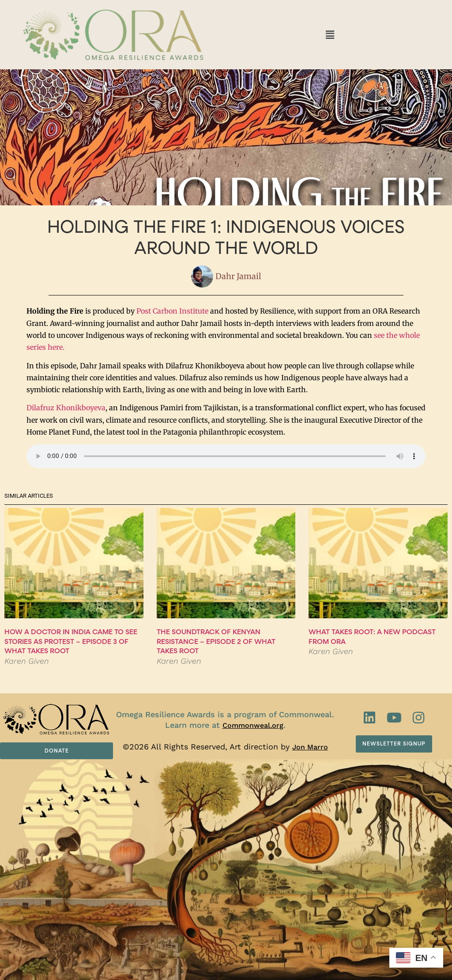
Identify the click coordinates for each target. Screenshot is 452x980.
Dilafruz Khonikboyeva (66, 408)
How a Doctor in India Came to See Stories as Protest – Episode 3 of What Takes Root (71, 641)
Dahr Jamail (238, 276)
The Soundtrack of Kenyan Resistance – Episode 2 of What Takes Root (216, 641)
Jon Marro (310, 747)
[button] (330, 35)
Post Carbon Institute (172, 311)
